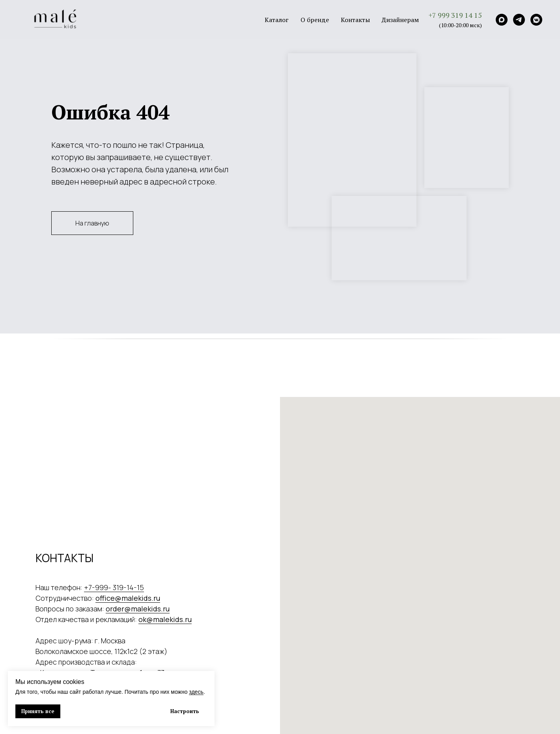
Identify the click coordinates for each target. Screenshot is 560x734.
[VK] (536, 20)
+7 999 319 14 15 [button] (455, 15)
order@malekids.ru (138, 609)
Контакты (355, 20)
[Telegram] (519, 20)
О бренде (315, 20)
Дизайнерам (400, 20)
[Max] (502, 20)
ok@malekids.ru (165, 619)
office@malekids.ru (128, 598)
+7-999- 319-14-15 (114, 587)
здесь (196, 692)
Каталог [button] (277, 20)
